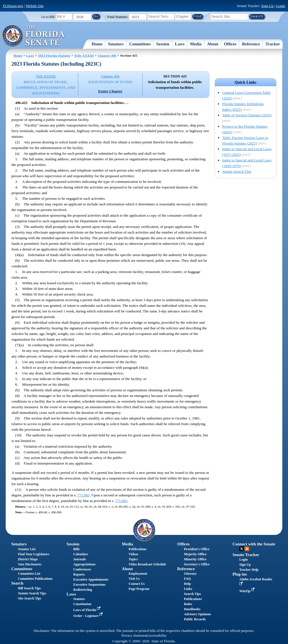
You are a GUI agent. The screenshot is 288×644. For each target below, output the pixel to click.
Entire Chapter (110, 91)
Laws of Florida (87, 610)
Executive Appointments (91, 579)
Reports (79, 574)
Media (196, 44)
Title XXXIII (84, 55)
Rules (188, 604)
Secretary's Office (197, 564)
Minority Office (195, 559)
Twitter (242, 549)
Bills (77, 549)
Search (17, 583)
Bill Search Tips (29, 588)
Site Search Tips (30, 598)
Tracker (273, 44)
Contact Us (137, 584)
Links (188, 589)
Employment (138, 574)
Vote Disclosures (30, 564)
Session (163, 44)
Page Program (139, 589)
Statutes (79, 599)
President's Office (197, 549)
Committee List (29, 574)
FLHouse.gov (13, 6)
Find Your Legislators (34, 554)
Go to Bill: (48, 17)
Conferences (82, 569)
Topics (133, 559)
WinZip (248, 591)
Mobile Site (35, 6)
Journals (80, 559)
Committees (140, 44)
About (213, 44)
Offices (230, 44)
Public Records (195, 619)
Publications (137, 549)
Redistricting (83, 590)
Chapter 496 (107, 55)
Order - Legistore (89, 616)
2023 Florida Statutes (54, 55)
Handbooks (192, 609)
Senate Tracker (246, 555)
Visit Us (134, 579)
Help (187, 584)
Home (97, 44)
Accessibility (157, 636)
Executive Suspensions (90, 585)
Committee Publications (35, 579)
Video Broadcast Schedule (147, 564)
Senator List (27, 549)
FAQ (187, 579)
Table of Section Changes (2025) (247, 115)
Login (281, 6)
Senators (116, 44)
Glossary (190, 574)
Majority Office (195, 554)
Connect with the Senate (254, 544)
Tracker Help (249, 570)
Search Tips (192, 594)
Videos (133, 554)
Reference (251, 44)
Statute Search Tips (237, 171)
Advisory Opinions (197, 614)
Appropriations (85, 564)
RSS (247, 549)
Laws (180, 44)
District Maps (28, 559)
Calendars (81, 554)
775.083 (83, 495)
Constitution (82, 604)
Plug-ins (240, 574)
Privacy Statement (134, 636)
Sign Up (267, 6)
